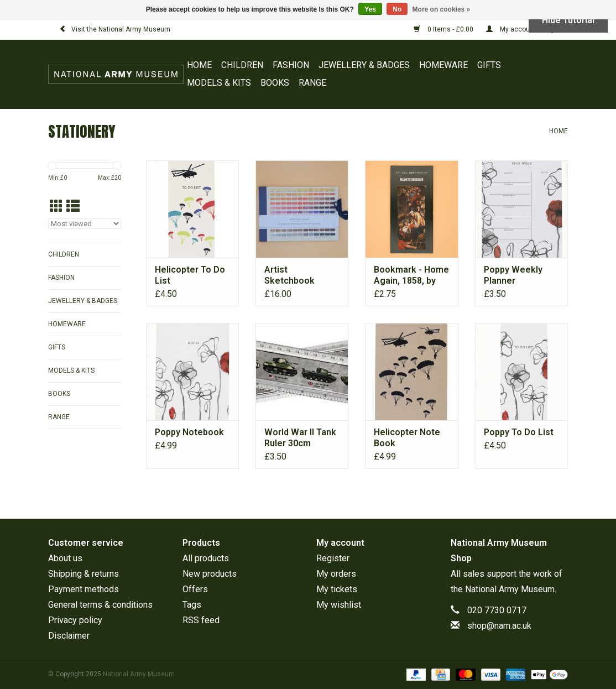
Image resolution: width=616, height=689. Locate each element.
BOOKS (275, 83)
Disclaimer (69, 636)
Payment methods (83, 589)
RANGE (312, 83)
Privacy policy (75, 620)
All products (206, 558)
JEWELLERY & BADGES (364, 65)
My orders (336, 574)
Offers (195, 589)
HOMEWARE (443, 65)
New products (210, 574)
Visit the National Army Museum (115, 29)
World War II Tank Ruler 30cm (300, 438)
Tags (192, 605)
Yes (370, 9)
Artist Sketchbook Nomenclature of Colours (299, 275)
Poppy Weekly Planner (513, 275)
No (397, 9)
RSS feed (201, 620)
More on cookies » (442, 9)
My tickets (337, 589)
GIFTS (489, 65)
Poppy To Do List (519, 432)
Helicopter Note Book (407, 438)
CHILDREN (242, 65)
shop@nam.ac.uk (499, 626)
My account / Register (527, 29)
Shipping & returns (83, 574)
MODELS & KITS (219, 83)
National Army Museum (510, 589)
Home (199, 65)
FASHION (291, 65)
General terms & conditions (100, 605)
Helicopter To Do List (190, 275)
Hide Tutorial (568, 20)
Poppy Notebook (189, 432)
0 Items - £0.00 (444, 29)
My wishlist (339, 605)
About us (65, 558)
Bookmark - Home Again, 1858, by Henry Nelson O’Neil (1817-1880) (411, 275)
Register (333, 558)
